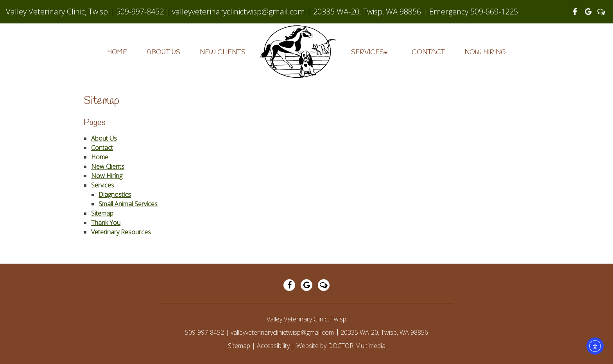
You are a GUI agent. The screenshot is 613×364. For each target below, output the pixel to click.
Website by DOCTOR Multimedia (341, 346)
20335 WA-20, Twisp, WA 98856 (368, 12)
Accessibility (273, 346)
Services (367, 53)
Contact (428, 53)
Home (117, 53)
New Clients (223, 53)
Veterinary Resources (121, 232)
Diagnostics (115, 194)
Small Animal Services (128, 204)
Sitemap (102, 213)
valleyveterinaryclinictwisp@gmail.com (238, 12)
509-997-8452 (140, 12)
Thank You (106, 223)
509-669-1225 (494, 12)
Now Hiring (485, 53)
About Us (163, 53)
